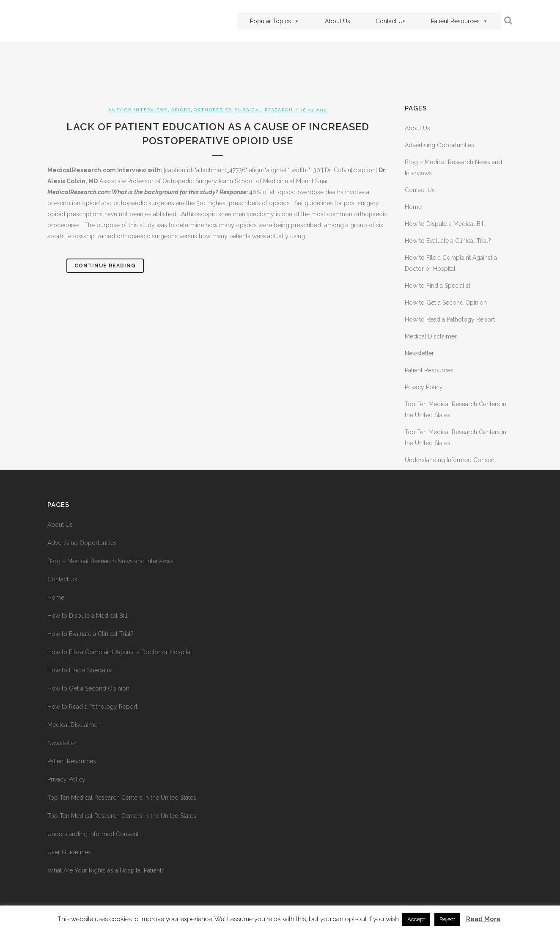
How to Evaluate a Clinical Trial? (448, 241)
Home (413, 207)
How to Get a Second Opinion (446, 303)
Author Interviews (138, 110)
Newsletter (419, 353)
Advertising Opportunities (439, 145)
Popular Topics (275, 21)
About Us (338, 21)
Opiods (181, 110)
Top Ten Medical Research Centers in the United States (122, 798)
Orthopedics (213, 110)
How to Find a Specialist (438, 286)
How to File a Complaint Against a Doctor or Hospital (120, 652)
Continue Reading (105, 266)
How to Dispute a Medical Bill (445, 224)
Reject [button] (447, 919)
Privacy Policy (424, 387)
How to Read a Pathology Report (450, 319)
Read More (483, 919)
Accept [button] (416, 919)
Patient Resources (460, 21)
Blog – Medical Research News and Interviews (110, 561)
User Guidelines (69, 852)
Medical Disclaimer (431, 336)
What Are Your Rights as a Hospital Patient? (106, 870)
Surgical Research (264, 110)
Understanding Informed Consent (450, 460)
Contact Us (391, 21)
